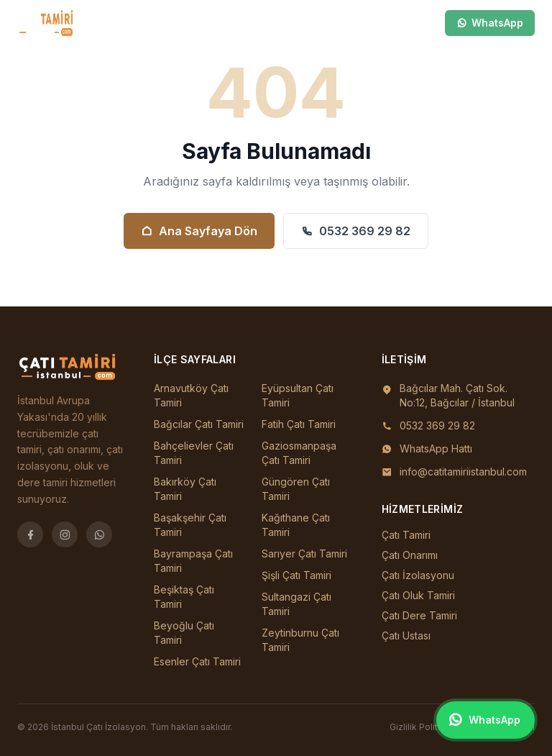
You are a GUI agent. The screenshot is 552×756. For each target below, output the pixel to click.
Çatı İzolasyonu (418, 575)
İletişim (303, 23)
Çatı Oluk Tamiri (418, 595)
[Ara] (380, 23)
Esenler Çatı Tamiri (197, 661)
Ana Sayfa (88, 23)
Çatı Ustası (406, 636)
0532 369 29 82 (356, 231)
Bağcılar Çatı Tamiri (199, 424)
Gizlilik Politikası (423, 727)
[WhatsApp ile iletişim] (486, 720)
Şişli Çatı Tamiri (296, 575)
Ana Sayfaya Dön (199, 231)
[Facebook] (30, 534)
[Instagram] (65, 534)
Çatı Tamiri (406, 535)
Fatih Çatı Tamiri (299, 424)
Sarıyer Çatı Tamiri (304, 554)
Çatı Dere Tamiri (419, 615)
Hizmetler (204, 23)
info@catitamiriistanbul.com (463, 472)
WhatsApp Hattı (436, 448)
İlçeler (142, 23)
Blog (256, 23)
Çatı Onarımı (410, 555)
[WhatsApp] (99, 534)
